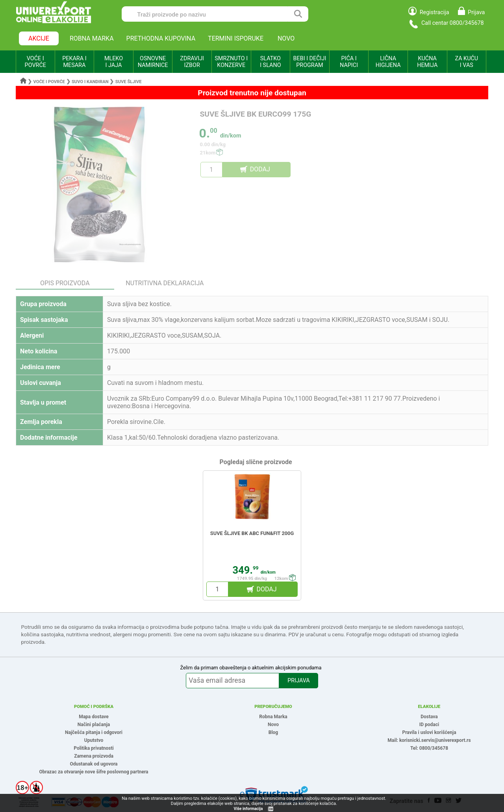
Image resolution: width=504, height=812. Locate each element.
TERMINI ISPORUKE (236, 38)
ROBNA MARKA (92, 38)
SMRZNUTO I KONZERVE (231, 62)
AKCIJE (39, 38)
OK (271, 809)
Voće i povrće (49, 82)
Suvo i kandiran (90, 82)
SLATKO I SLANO (270, 62)
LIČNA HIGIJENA (388, 62)
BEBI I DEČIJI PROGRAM (310, 62)
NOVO (286, 38)
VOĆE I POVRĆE (35, 62)
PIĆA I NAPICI (349, 62)
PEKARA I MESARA (74, 62)
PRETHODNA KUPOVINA (161, 38)
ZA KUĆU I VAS (466, 62)
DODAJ (260, 169)
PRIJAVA (298, 681)
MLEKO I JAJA (114, 62)
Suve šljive (129, 82)
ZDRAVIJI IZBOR (192, 62)
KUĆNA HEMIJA (427, 62)
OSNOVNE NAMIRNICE (153, 62)
